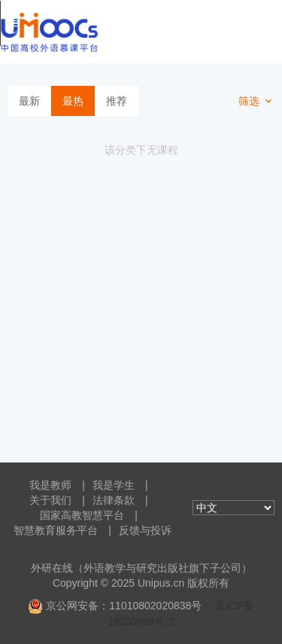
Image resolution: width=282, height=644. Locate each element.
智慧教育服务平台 (56, 530)
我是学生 (114, 485)
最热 (73, 101)
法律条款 (114, 500)
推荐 (117, 101)
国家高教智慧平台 (82, 515)
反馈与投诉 (145, 530)
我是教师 (50, 485)
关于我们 (50, 500)
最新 (29, 101)
